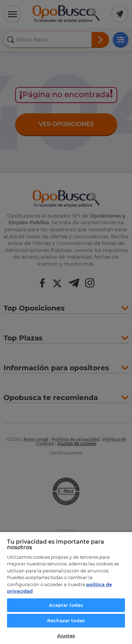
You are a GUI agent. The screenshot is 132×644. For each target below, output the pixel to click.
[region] (66, 588)
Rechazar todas (66, 620)
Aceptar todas (66, 605)
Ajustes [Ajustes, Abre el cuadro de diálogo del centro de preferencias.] (66, 636)
